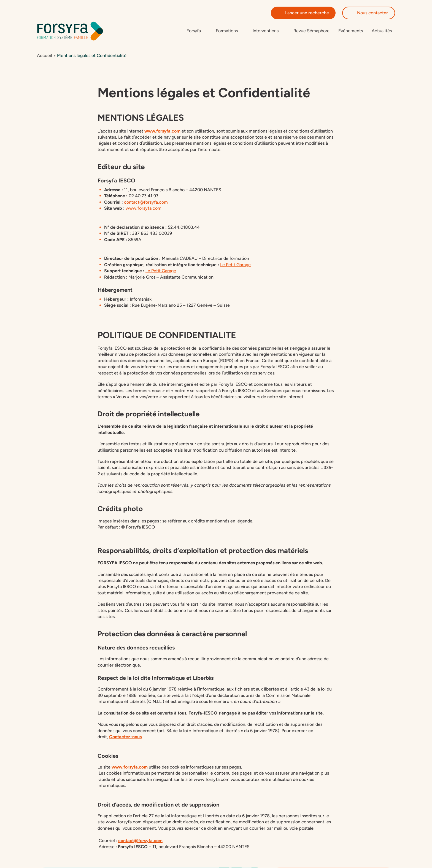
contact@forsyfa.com (140, 841)
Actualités (382, 31)
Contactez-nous (125, 737)
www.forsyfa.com (162, 131)
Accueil (44, 56)
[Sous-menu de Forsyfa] (197, 31)
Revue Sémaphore (311, 31)
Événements (351, 31)
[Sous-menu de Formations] (230, 31)
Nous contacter (369, 13)
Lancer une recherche (303, 13)
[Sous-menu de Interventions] (269, 31)
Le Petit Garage (235, 265)
